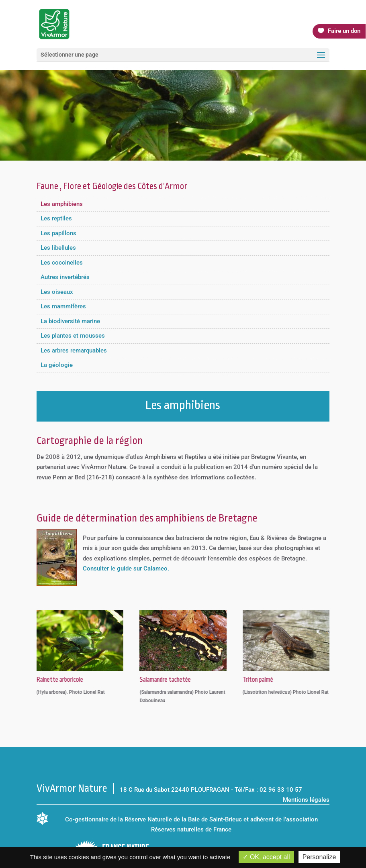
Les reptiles (56, 218)
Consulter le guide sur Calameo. (126, 568)
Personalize (319, 857)
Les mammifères (63, 306)
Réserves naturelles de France (191, 829)
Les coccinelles (62, 263)
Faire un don (344, 31)
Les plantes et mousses (73, 336)
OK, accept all (266, 857)
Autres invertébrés (65, 277)
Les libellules (58, 248)
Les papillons (58, 233)
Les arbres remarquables (74, 350)
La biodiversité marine (70, 321)
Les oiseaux (57, 292)
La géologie (57, 365)
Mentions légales (306, 800)
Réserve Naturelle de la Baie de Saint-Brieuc (183, 819)
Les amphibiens (62, 204)
